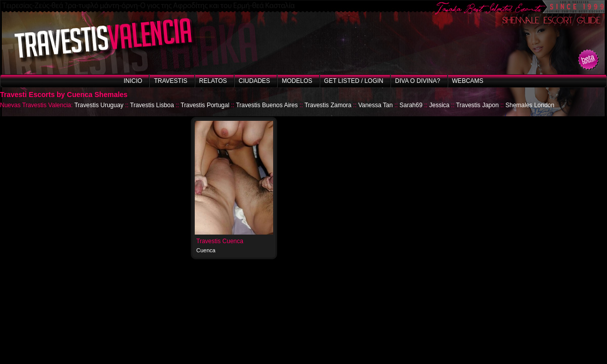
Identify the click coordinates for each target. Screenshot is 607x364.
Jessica (439, 105)
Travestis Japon (478, 105)
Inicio (133, 81)
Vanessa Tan (375, 105)
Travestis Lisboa (152, 105)
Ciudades (254, 81)
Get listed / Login (354, 81)
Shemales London (530, 105)
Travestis (170, 81)
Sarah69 (411, 105)
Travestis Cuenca (220, 241)
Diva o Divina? (418, 81)
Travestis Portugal (205, 105)
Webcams (468, 81)
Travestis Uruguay (99, 105)
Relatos (213, 81)
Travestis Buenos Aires (267, 105)
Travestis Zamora (328, 105)
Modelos (297, 81)
